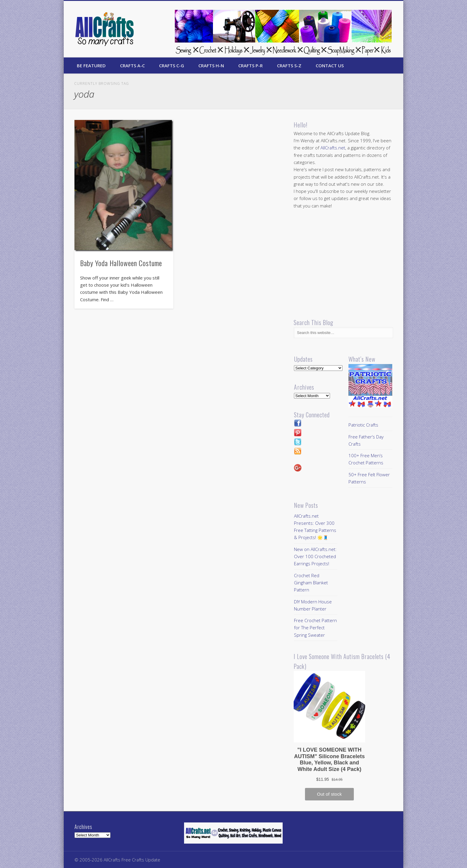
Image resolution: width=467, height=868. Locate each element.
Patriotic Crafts (363, 425)
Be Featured (91, 65)
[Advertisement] (344, 263)
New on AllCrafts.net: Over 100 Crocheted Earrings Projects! (315, 556)
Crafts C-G (172, 65)
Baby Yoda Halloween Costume (121, 263)
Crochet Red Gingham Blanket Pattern (311, 583)
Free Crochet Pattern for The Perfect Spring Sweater (315, 628)
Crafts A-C (132, 65)
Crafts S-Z (289, 65)
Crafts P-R (250, 65)
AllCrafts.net (333, 148)
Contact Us (330, 65)
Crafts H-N (211, 65)
